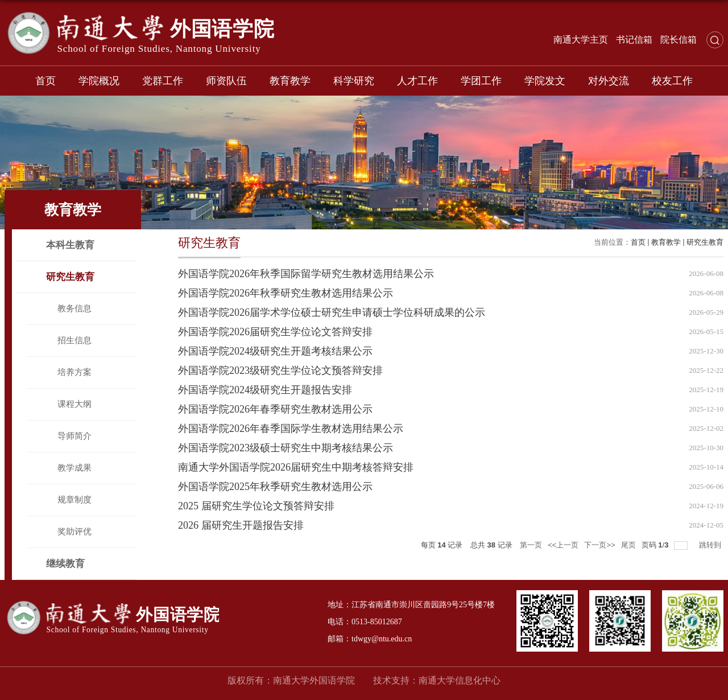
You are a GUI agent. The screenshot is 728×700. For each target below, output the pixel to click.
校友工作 (672, 81)
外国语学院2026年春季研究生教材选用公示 (275, 409)
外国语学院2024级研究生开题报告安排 (265, 390)
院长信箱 (679, 40)
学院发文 (545, 81)
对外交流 (609, 81)
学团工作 (481, 81)
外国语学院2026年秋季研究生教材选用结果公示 (286, 293)
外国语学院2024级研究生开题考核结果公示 (275, 351)
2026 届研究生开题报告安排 (241, 525)
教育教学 (290, 81)
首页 (45, 81)
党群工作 (163, 81)
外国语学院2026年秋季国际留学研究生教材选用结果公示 (306, 274)
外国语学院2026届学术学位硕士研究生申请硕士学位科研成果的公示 (332, 312)
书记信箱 (634, 40)
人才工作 (417, 81)
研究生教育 (705, 242)
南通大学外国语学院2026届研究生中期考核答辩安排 (296, 467)
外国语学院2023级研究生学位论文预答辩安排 (280, 370)
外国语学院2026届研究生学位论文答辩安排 (275, 332)
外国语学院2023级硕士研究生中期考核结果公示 (286, 448)
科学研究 (354, 81)
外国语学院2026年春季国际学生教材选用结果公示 (291, 429)
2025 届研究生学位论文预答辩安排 (256, 506)
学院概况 (99, 81)
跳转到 (711, 545)
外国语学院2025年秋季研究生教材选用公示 (275, 487)
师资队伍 (226, 81)
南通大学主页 (581, 40)
